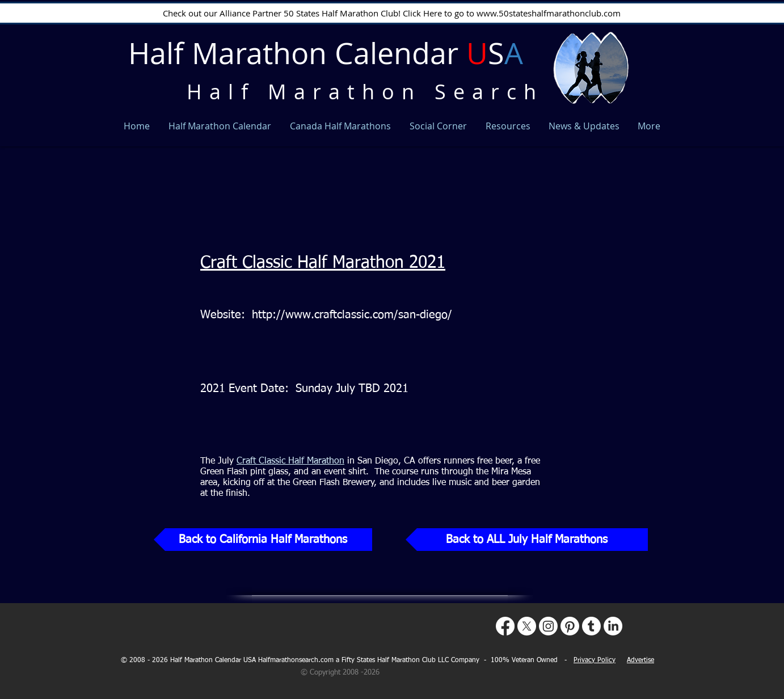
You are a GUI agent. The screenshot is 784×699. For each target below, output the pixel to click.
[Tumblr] (591, 626)
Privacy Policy (595, 660)
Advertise (640, 660)
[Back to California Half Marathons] (263, 540)
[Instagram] (548, 626)
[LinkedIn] (613, 626)
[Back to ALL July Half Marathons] (527, 540)
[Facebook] (505, 626)
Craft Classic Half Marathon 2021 (323, 263)
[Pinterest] (570, 626)
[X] (527, 626)
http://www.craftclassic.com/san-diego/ (352, 315)
